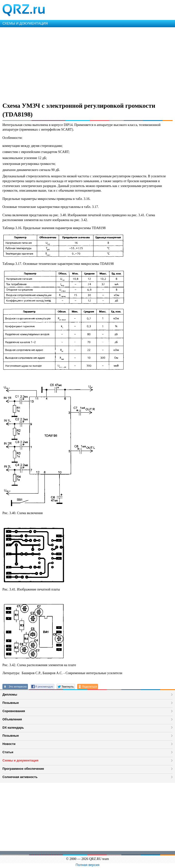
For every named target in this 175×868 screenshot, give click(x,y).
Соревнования (14, 711)
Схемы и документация (20, 760)
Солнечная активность (20, 777)
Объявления (12, 719)
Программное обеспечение (23, 769)
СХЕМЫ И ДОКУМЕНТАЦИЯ (25, 23)
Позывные (11, 703)
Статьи (8, 752)
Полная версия (88, 865)
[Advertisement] (87, 64)
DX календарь (13, 728)
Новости (9, 744)
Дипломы (10, 694)
